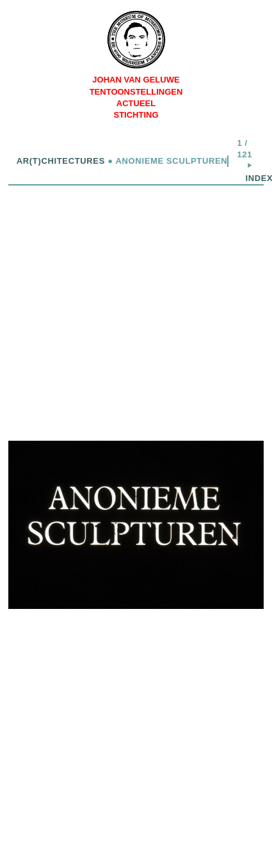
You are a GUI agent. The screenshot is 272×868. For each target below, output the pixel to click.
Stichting (136, 115)
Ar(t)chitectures (61, 161)
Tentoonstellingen (136, 92)
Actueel (136, 103)
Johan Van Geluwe (136, 80)
